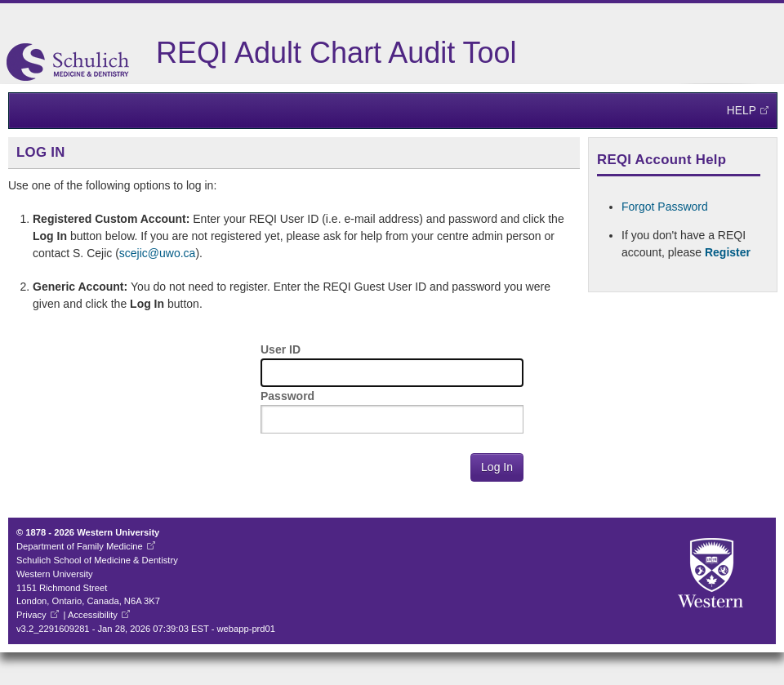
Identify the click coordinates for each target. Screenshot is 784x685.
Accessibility (93, 615)
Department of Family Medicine (80, 546)
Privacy (31, 615)
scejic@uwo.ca (158, 253)
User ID (281, 349)
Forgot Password (665, 207)
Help (742, 111)
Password (287, 396)
